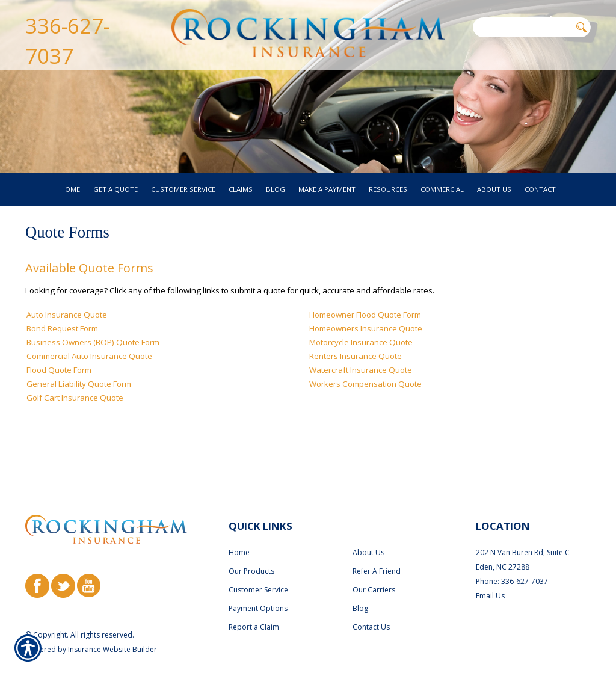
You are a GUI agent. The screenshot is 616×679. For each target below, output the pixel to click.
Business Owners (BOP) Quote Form (93, 366)
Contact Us (371, 604)
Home (239, 530)
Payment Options (258, 585)
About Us (368, 530)
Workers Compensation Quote (365, 408)
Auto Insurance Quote (67, 339)
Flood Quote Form (59, 394)
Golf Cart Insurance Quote (75, 422)
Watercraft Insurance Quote (361, 394)
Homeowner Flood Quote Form (365, 339)
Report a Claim (254, 604)
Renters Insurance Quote (356, 380)
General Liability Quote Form (79, 408)
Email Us (490, 573)
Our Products (251, 548)
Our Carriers (374, 567)
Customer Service (258, 567)
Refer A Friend (377, 548)
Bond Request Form (62, 352)
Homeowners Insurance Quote (366, 352)
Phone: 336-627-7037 (512, 558)
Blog (360, 585)
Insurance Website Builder (112, 626)
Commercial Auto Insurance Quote (89, 380)
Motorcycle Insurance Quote (361, 366)
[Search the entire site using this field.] (522, 27)
